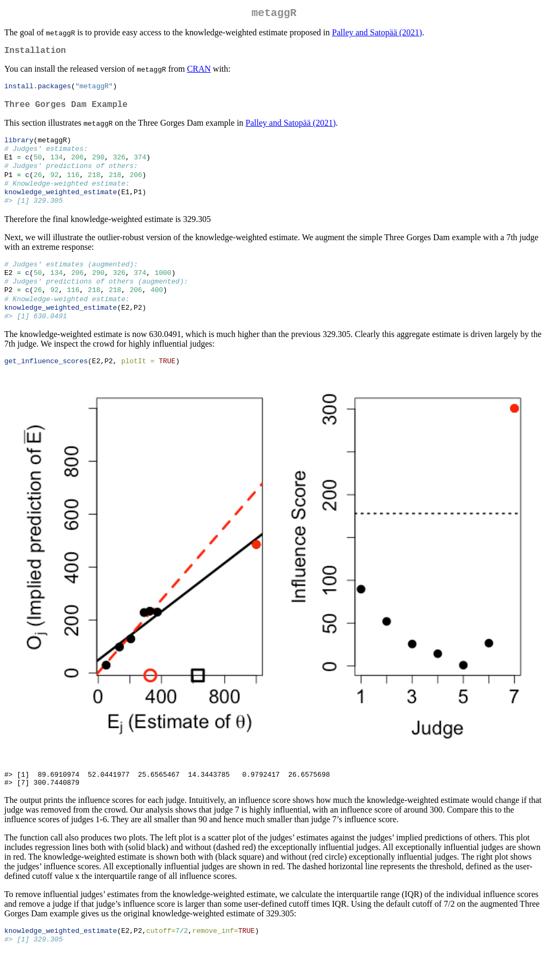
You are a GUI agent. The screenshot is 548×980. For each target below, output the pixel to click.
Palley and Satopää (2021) (377, 35)
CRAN (199, 73)
